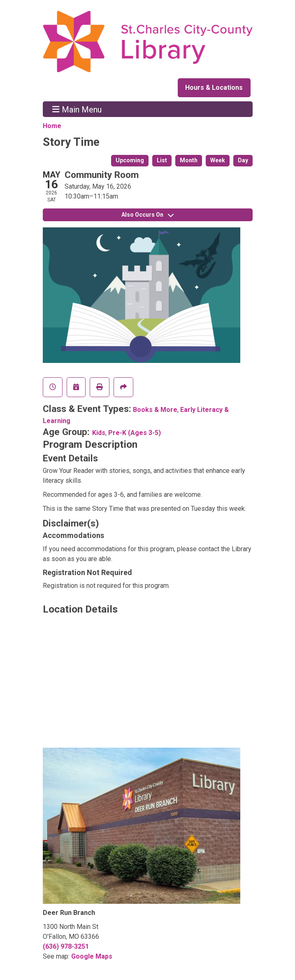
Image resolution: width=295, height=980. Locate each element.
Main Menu (77, 109)
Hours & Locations (214, 88)
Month (189, 160)
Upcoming (130, 160)
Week (218, 160)
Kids (99, 433)
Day (243, 160)
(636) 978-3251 (66, 946)
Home (52, 126)
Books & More (155, 410)
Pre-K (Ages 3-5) (135, 433)
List (162, 160)
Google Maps (92, 956)
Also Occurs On (147, 215)
